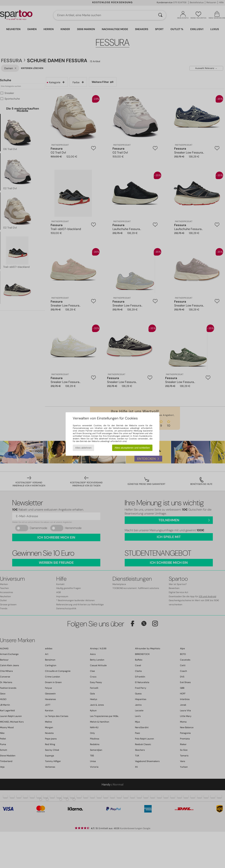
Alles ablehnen (83, 448)
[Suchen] (160, 15)
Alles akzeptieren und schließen (132, 448)
